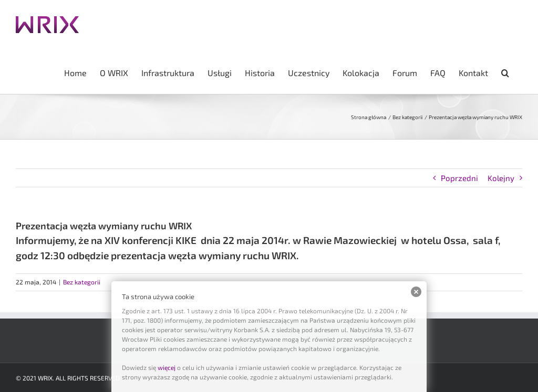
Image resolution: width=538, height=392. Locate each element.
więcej (167, 367)
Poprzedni (459, 178)
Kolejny (501, 178)
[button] (505, 72)
